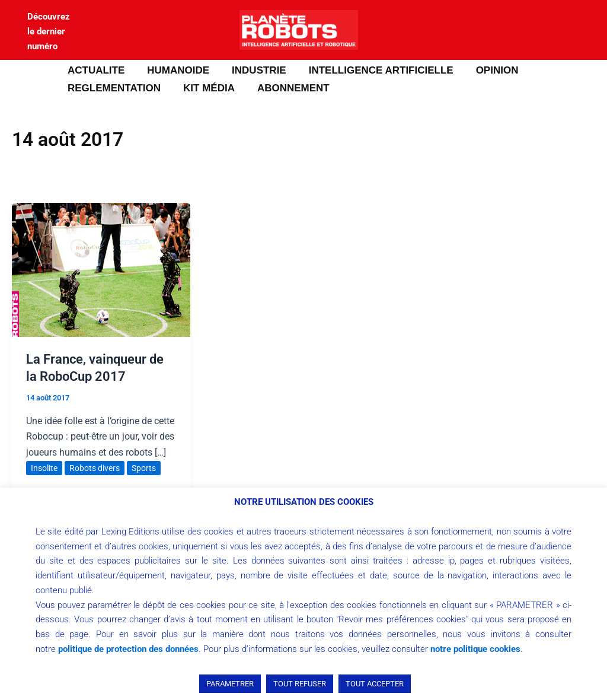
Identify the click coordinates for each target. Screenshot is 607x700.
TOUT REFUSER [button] (300, 684)
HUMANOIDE (175, 70)
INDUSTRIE (253, 70)
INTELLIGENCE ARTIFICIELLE (373, 70)
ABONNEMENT (287, 88)
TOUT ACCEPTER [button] (375, 684)
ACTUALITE (95, 70)
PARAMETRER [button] (230, 684)
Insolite (44, 468)
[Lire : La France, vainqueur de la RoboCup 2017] (101, 269)
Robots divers (95, 468)
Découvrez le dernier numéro (49, 31)
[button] (27, 79)
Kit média (205, 88)
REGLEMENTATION (113, 88)
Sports (144, 468)
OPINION (487, 70)
